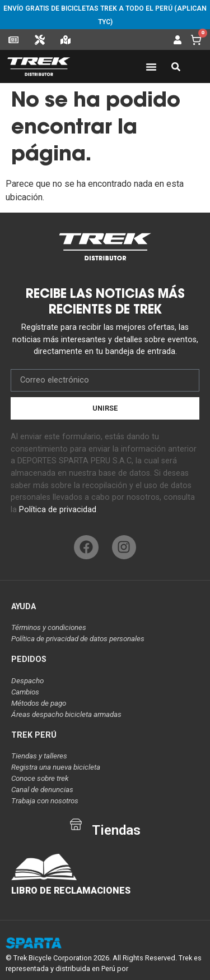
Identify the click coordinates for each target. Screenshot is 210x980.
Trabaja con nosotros (45, 801)
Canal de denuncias (42, 790)
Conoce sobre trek (40, 778)
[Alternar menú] (151, 67)
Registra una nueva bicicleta (56, 767)
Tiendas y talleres (39, 756)
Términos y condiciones (49, 627)
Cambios (25, 692)
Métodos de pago (39, 703)
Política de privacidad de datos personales (78, 639)
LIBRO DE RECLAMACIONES (71, 891)
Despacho (27, 681)
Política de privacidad (58, 510)
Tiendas (116, 830)
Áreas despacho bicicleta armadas (66, 714)
